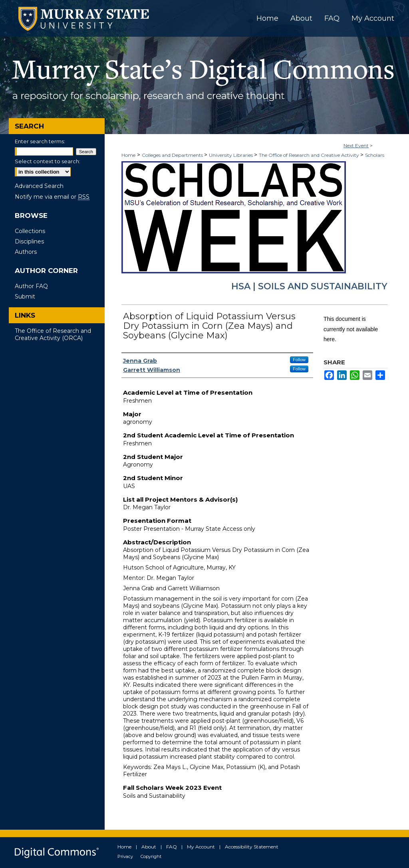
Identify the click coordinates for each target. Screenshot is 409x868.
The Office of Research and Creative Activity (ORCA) (53, 334)
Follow (299, 360)
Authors (26, 252)
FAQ (172, 847)
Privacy (125, 856)
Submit (25, 297)
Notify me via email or (52, 197)
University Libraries (231, 155)
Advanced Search (39, 186)
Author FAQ (31, 286)
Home (128, 155)
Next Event (356, 145)
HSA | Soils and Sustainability (309, 286)
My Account (201, 847)
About (149, 847)
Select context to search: (48, 161)
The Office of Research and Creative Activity (310, 155)
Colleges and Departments (173, 155)
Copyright (151, 856)
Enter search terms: (40, 141)
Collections (30, 231)
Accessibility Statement (252, 847)
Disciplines (29, 241)
